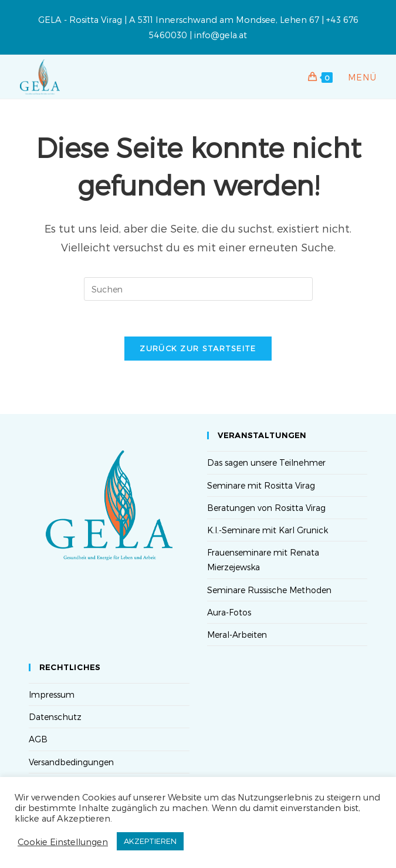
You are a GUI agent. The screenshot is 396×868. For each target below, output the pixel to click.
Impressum (52, 694)
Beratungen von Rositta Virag (266, 508)
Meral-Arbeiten (237, 635)
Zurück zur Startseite (198, 348)
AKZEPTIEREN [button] (150, 841)
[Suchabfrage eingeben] (198, 289)
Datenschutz (55, 717)
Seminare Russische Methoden (269, 590)
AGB (38, 739)
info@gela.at (221, 35)
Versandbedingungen (71, 762)
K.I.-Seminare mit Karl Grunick (268, 530)
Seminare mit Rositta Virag (261, 485)
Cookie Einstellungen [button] (63, 842)
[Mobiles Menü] (356, 77)
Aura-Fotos (229, 612)
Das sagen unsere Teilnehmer (266, 462)
